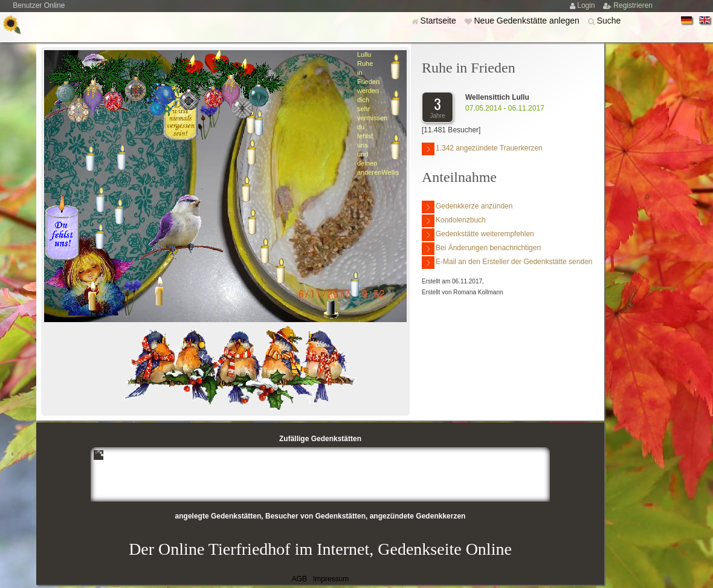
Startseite (440, 21)
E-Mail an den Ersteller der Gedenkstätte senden (507, 263)
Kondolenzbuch (454, 221)
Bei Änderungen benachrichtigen (481, 249)
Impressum (331, 579)
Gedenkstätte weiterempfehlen (478, 235)
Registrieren (633, 5)
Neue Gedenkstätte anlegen (527, 21)
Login (587, 5)
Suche (609, 21)
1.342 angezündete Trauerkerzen (482, 149)
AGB (299, 579)
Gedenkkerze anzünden (467, 207)
